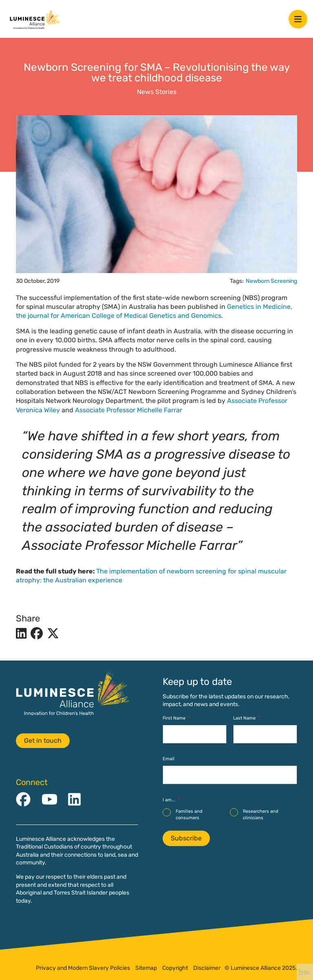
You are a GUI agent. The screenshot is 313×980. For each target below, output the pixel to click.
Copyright (175, 968)
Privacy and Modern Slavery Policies (83, 968)
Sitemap (146, 968)
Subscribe (186, 838)
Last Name (247, 718)
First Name (176, 718)
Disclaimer (207, 968)
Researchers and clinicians (261, 815)
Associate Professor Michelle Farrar (129, 410)
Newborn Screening (271, 281)
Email (169, 759)
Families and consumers (189, 815)
